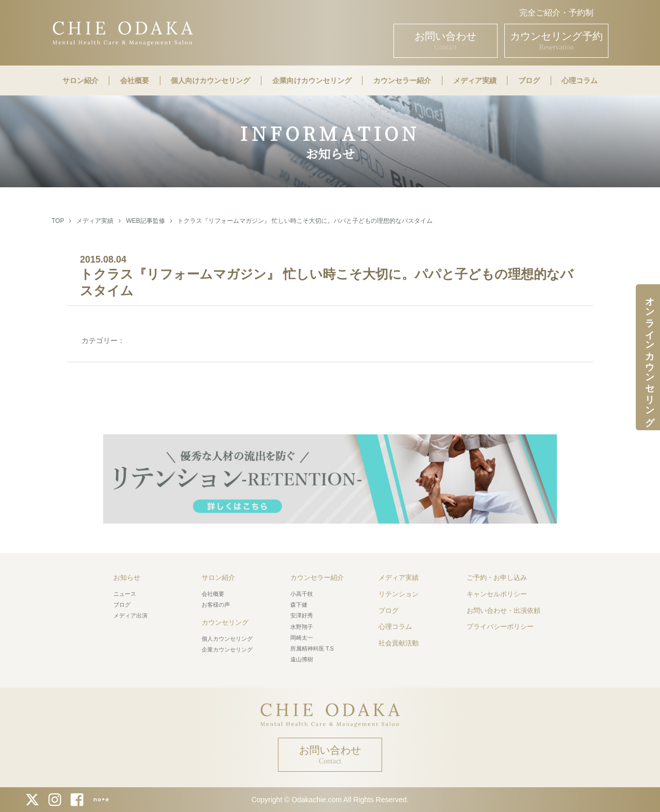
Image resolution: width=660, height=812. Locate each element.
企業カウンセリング (227, 649)
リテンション (399, 594)
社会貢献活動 (399, 643)
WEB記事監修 (145, 221)
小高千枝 (302, 594)
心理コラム (580, 80)
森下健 (299, 605)
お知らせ (127, 578)
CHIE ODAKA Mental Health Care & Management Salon (122, 32)
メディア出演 (130, 615)
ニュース (125, 594)
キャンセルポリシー (497, 594)
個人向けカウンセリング (210, 80)
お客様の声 (216, 605)
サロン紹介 (80, 80)
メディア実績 (475, 80)
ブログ (529, 80)
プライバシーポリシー (500, 627)
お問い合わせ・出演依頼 (504, 611)
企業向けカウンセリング (312, 80)
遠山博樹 (302, 659)
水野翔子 (302, 627)
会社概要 (135, 80)
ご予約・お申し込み (497, 578)
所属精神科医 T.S (312, 648)
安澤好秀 (302, 615)
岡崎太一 (302, 638)
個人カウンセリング (227, 639)
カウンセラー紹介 (402, 80)
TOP (58, 221)
